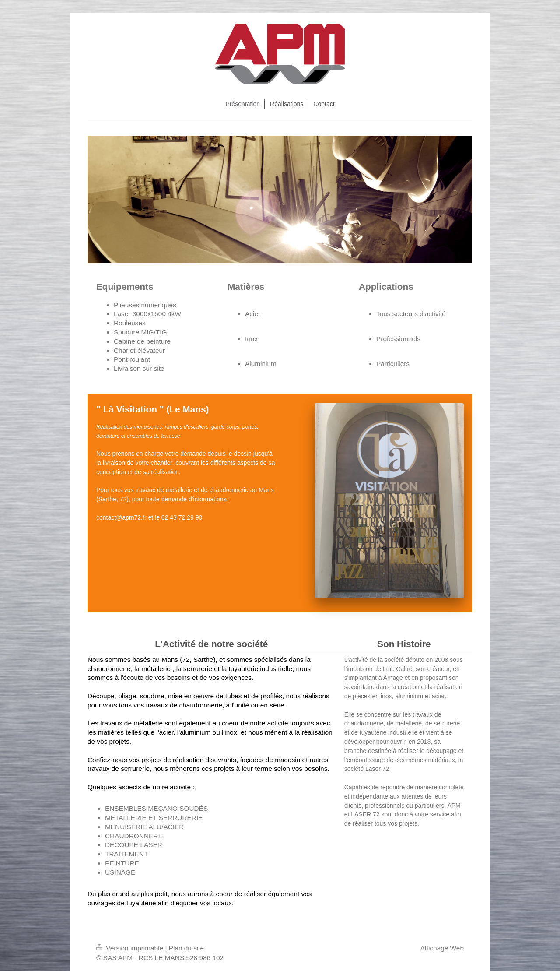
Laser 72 (377, 769)
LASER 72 (365, 814)
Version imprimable (131, 948)
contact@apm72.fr (121, 517)
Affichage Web (442, 948)
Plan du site (186, 948)
